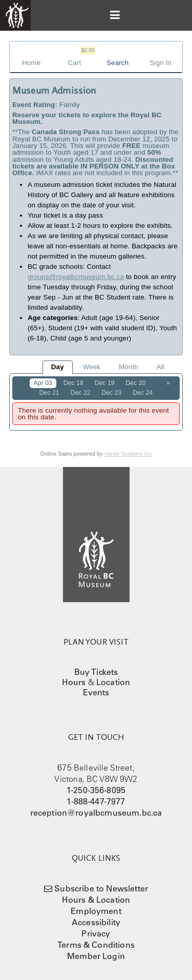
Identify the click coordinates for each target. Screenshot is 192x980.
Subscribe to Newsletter (101, 888)
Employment (96, 911)
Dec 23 (111, 393)
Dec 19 (105, 383)
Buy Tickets (96, 672)
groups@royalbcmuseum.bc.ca (76, 277)
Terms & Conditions (96, 945)
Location (113, 682)
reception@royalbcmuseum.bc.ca (96, 813)
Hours (74, 682)
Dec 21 (49, 393)
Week (92, 367)
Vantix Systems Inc (128, 454)
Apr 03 (43, 383)
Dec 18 (73, 383)
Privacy (96, 933)
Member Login (96, 956)
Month (129, 367)
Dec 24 (143, 393)
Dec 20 (136, 383)
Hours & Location (96, 900)
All (161, 367)
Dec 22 (81, 393)
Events (96, 692)
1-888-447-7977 (96, 801)
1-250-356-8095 (96, 790)
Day (58, 367)
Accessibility (96, 922)
